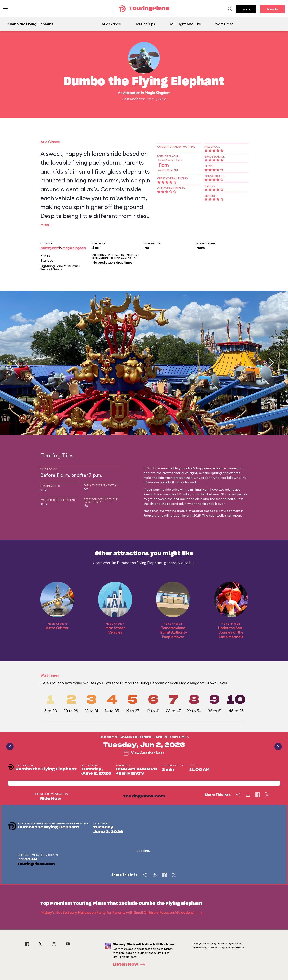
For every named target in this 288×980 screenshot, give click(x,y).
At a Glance (111, 24)
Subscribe (273, 9)
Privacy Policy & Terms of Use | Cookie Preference (219, 948)
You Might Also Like (185, 24)
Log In (246, 9)
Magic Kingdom (157, 93)
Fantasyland (49, 248)
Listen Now (130, 965)
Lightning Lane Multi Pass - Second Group (60, 268)
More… (46, 225)
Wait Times (224, 24)
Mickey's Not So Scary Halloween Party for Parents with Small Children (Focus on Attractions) (121, 912)
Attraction (132, 93)
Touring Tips (145, 24)
